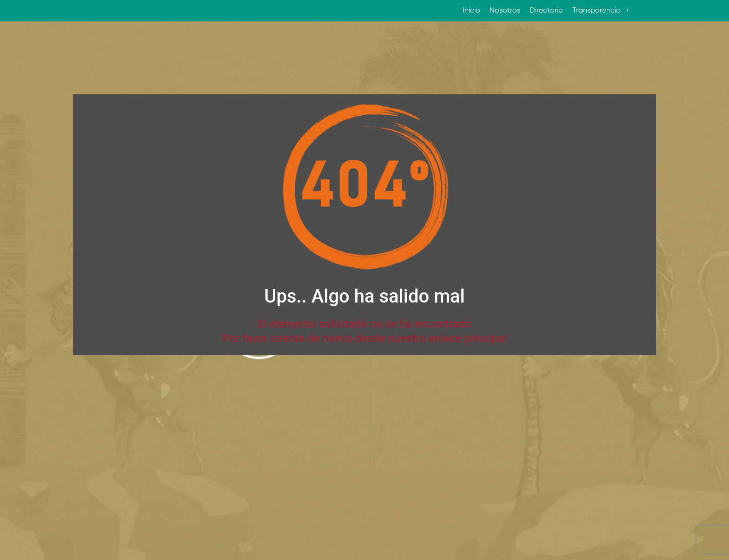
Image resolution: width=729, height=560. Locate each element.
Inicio (471, 11)
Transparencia (601, 11)
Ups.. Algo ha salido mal (364, 296)
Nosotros (505, 11)
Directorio (546, 11)
